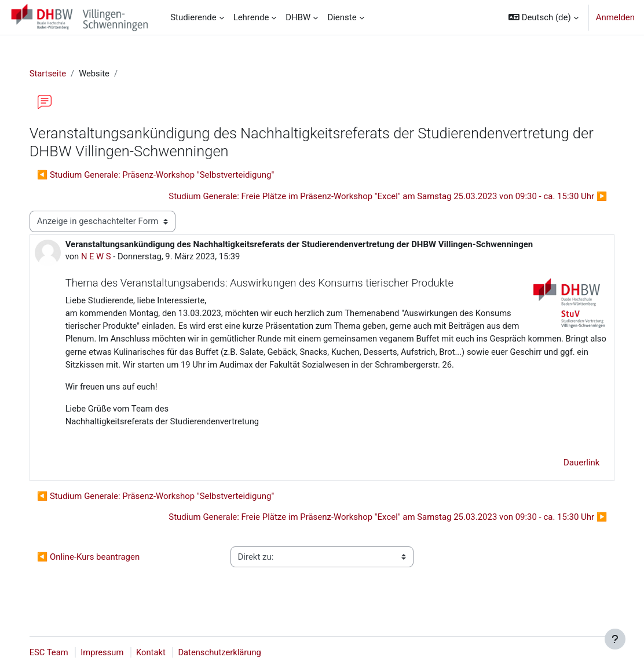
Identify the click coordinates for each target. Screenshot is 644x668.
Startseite (60, 74)
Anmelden (615, 17)
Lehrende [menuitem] (251, 17)
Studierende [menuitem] (193, 17)
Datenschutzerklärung (234, 652)
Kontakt (164, 652)
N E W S (108, 256)
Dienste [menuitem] (342, 17)
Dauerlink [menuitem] (570, 478)
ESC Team (61, 652)
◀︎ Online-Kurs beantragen (100, 572)
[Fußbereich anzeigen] (615, 639)
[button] (544, 17)
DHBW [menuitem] (298, 17)
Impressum (115, 652)
